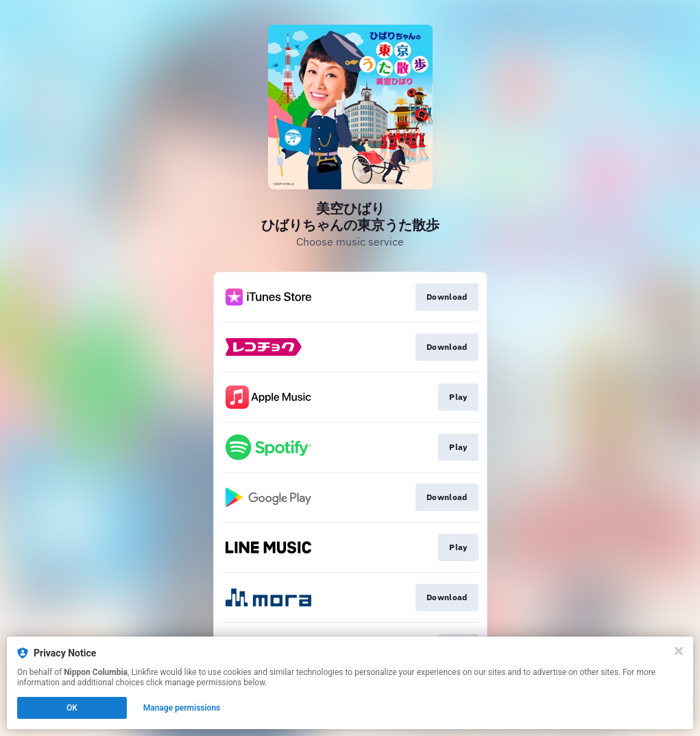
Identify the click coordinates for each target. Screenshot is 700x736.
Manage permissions (182, 708)
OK (72, 708)
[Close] (679, 651)
